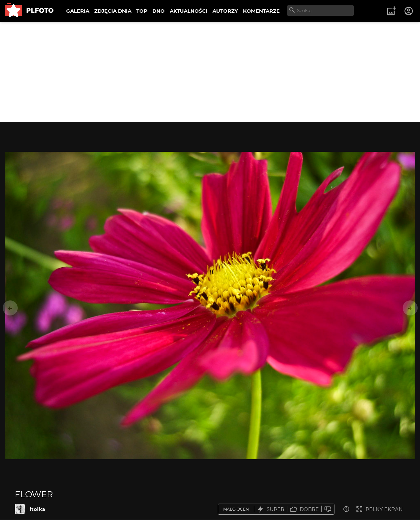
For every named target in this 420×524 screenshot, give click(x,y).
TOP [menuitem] (142, 11)
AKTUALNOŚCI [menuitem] (189, 11)
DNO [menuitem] (159, 11)
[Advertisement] (210, 72)
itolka (37, 509)
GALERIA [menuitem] (78, 11)
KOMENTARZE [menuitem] (261, 11)
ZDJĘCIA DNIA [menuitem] (113, 11)
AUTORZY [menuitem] (225, 11)
